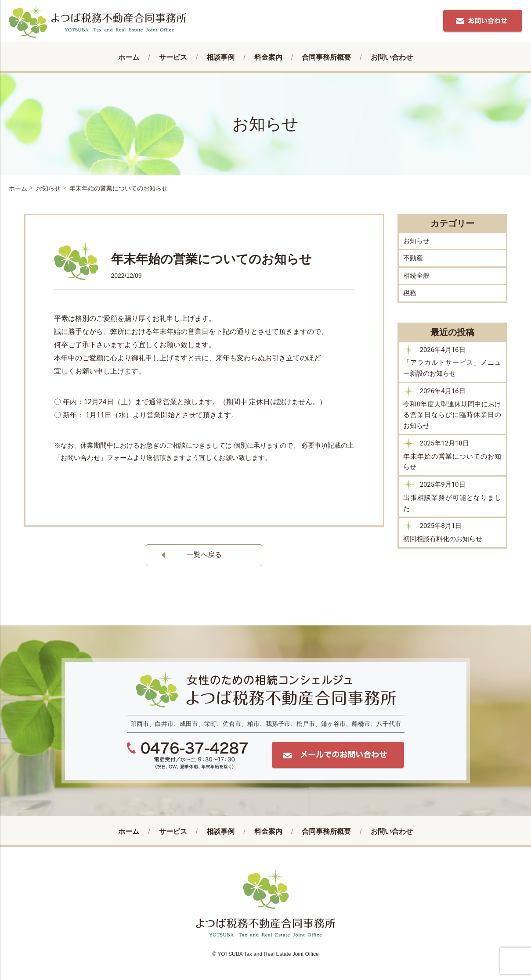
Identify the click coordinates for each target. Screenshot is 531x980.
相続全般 (416, 276)
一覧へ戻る (204, 555)
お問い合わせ (392, 57)
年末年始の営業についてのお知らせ (452, 462)
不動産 (413, 258)
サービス (173, 57)
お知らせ (416, 241)
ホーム (129, 57)
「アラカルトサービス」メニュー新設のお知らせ (452, 368)
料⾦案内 (268, 57)
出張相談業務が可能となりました (452, 503)
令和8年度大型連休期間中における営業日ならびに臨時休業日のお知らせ (452, 415)
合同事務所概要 (326, 57)
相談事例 (220, 57)
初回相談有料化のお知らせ (443, 539)
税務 (410, 293)
